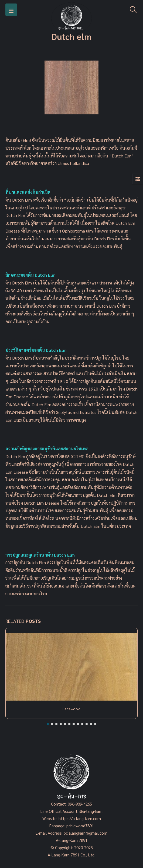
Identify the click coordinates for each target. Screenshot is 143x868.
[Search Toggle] (133, 10)
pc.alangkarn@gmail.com (85, 833)
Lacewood (71, 709)
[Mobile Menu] (11, 10)
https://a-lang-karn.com (80, 818)
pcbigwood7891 (80, 826)
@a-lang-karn (91, 811)
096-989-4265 (80, 804)
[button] (48, 724)
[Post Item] (71, 667)
